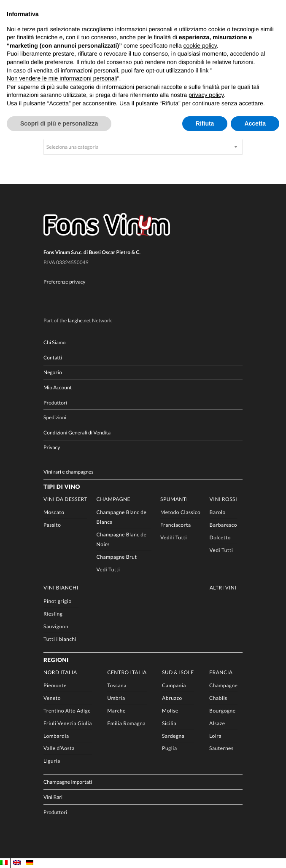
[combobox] (143, 147)
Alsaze (217, 723)
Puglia (169, 749)
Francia (221, 672)
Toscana (117, 686)
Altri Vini (223, 588)
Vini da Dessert (65, 499)
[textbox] (143, 147)
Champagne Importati (68, 782)
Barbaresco (223, 525)
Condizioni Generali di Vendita (77, 433)
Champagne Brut (117, 557)
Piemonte (55, 686)
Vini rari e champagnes (68, 472)
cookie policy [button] (200, 46)
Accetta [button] (255, 123)
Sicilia (169, 723)
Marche (116, 711)
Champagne (113, 499)
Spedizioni (55, 417)
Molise (170, 711)
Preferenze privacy (65, 282)
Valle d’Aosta (59, 749)
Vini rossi (224, 499)
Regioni (56, 660)
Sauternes (221, 749)
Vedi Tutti (108, 569)
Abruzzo (172, 698)
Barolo (218, 513)
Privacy (52, 448)
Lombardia (56, 736)
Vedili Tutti (174, 537)
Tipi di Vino (62, 487)
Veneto (52, 698)
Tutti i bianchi (60, 639)
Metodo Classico (180, 513)
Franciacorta (175, 525)
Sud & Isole (178, 672)
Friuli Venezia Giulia (68, 723)
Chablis (218, 698)
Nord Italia (60, 672)
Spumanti (174, 499)
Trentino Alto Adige (67, 711)
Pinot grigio (58, 601)
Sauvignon (56, 626)
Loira (215, 736)
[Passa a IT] (4, 863)
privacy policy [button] (206, 95)
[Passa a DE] (30, 863)
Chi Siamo (54, 342)
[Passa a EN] (17, 863)
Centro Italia (127, 672)
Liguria (52, 761)
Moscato (54, 513)
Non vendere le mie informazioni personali (62, 78)
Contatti (53, 358)
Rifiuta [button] (205, 123)
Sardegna (173, 736)
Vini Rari (53, 797)
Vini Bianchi (61, 588)
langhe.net (80, 320)
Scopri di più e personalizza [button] (59, 123)
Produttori (55, 403)
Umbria (116, 698)
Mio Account (58, 387)
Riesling (53, 614)
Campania (174, 686)
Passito (52, 525)
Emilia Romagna (126, 723)
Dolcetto (220, 537)
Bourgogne (223, 711)
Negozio (53, 373)
